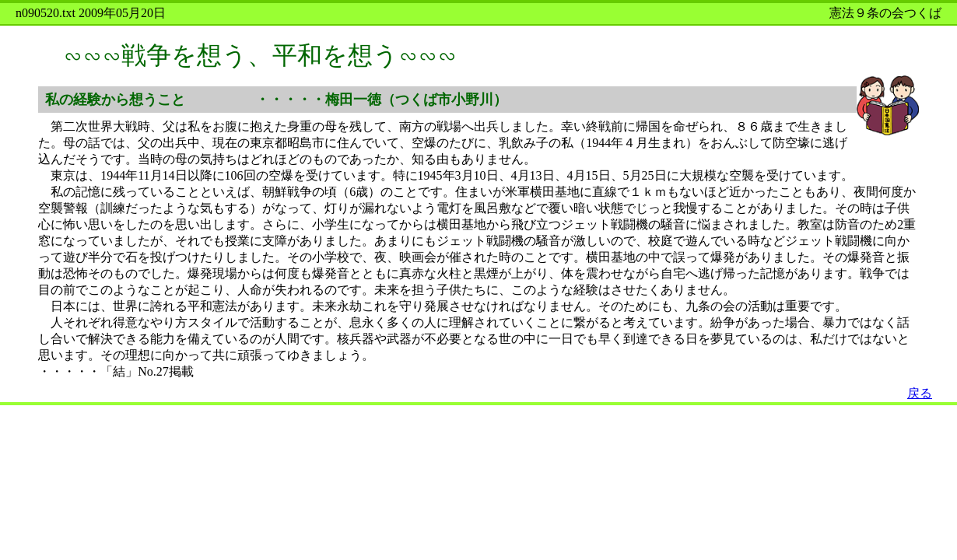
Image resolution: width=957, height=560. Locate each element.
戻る (920, 393)
